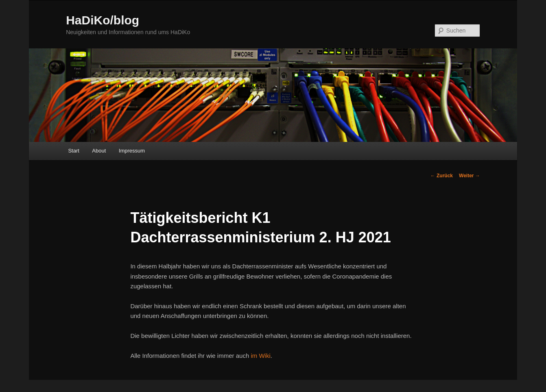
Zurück (442, 176)
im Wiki (260, 356)
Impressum (132, 151)
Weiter (470, 176)
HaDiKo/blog (103, 20)
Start (73, 151)
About (99, 151)
